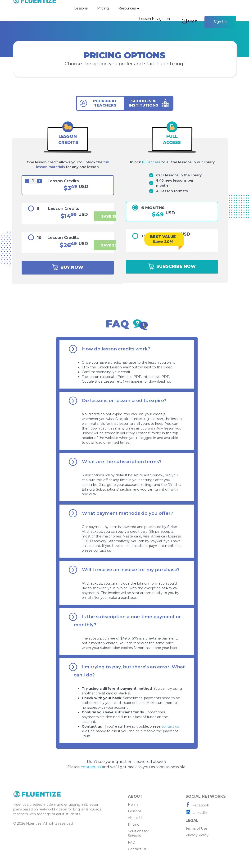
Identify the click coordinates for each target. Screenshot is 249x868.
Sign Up (220, 22)
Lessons (81, 8)
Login (190, 21)
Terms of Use (196, 828)
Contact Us (137, 849)
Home (133, 805)
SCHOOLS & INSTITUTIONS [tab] (143, 103)
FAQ (132, 842)
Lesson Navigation (154, 19)
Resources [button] (129, 8)
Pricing (103, 8)
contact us (170, 726)
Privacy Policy (197, 835)
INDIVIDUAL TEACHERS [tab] (105, 103)
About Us (136, 818)
